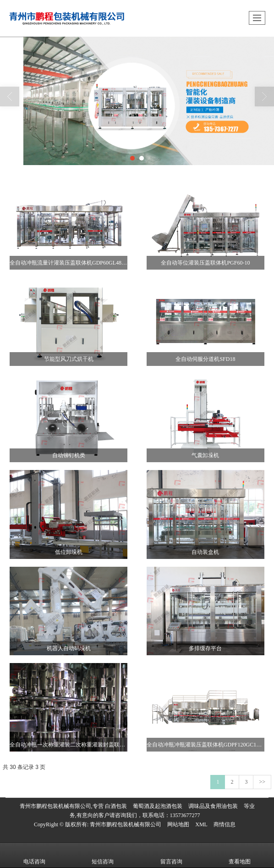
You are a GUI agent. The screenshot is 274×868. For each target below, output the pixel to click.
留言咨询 (171, 855)
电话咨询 (34, 855)
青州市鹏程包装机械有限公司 (126, 824)
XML (201, 824)
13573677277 (185, 815)
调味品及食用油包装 (213, 806)
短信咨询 (103, 855)
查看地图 (240, 855)
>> (262, 782)
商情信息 (225, 824)
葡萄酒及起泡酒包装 (158, 806)
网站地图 (178, 824)
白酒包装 (116, 806)
